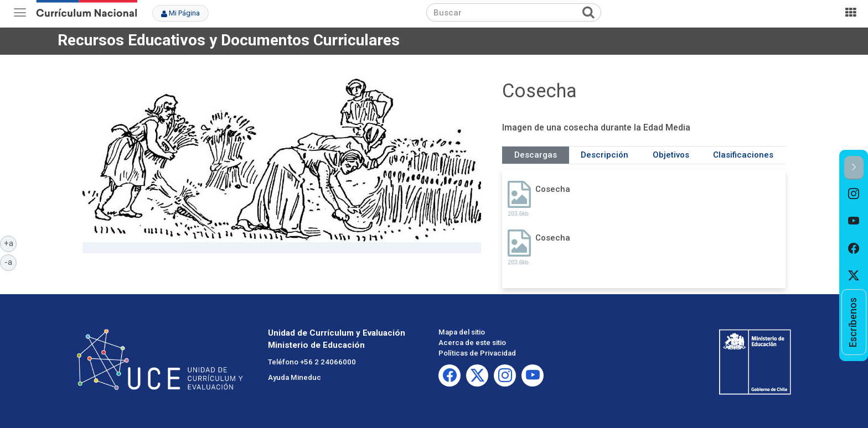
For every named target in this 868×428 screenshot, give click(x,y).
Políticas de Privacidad (477, 353)
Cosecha (553, 189)
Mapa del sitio (462, 332)
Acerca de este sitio (472, 343)
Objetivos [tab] (671, 155)
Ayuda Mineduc (294, 377)
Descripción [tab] (604, 155)
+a (11, 243)
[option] (854, 194)
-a (11, 262)
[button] (854, 168)
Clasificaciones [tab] (743, 155)
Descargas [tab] (536, 155)
